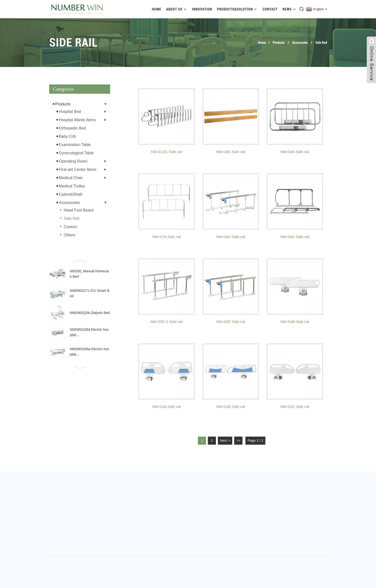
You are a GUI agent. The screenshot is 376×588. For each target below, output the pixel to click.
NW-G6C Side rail (295, 237)
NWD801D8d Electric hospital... (89, 332)
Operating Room (73, 161)
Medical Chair (71, 178)
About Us (177, 9)
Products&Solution (237, 9)
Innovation (202, 9)
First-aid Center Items (78, 170)
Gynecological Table (76, 153)
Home (157, 9)
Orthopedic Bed (72, 128)
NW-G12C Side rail (167, 152)
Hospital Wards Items (77, 120)
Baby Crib (67, 136)
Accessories (300, 43)
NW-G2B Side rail (231, 407)
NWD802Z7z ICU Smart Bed (90, 293)
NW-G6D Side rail (231, 237)
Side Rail (321, 43)
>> (238, 441)
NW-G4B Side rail (295, 322)
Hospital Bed (70, 112)
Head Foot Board (79, 210)
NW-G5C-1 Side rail (166, 322)
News (290, 9)
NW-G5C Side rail (231, 322)
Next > (225, 441)
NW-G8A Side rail (295, 152)
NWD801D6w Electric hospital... (90, 352)
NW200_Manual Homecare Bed (90, 274)
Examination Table (75, 145)
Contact (270, 9)
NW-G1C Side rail (295, 407)
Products (279, 43)
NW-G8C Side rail (231, 152)
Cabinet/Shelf (71, 194)
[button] (80, 261)
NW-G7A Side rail (167, 237)
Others (70, 235)
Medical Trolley (72, 186)
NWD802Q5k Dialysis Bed (90, 313)
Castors (71, 227)
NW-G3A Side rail (167, 407)
